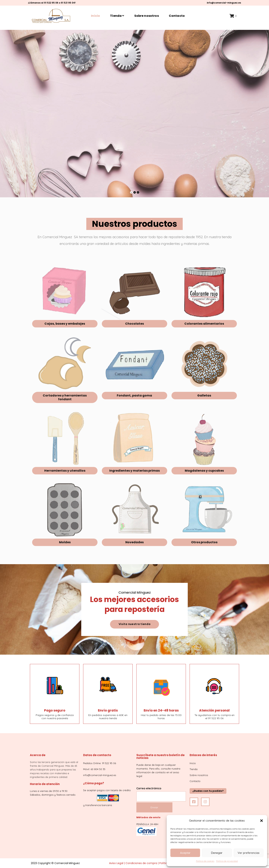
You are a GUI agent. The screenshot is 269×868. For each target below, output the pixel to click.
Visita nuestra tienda (135, 624)
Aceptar (185, 853)
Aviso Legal (116, 863)
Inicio (95, 16)
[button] (262, 821)
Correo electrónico (161, 792)
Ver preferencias (249, 853)
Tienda (117, 16)
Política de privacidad (227, 861)
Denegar (217, 853)
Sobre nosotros (147, 16)
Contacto (177, 16)
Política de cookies (205, 861)
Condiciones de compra (141, 863)
